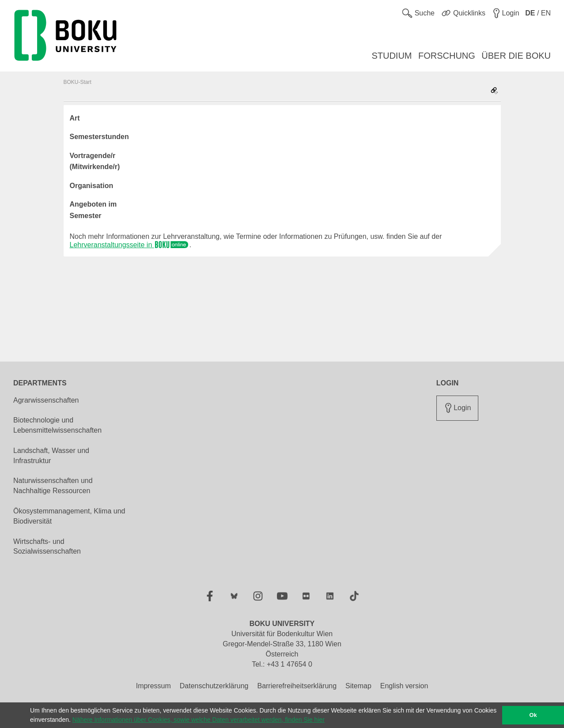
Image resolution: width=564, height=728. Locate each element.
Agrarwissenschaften (46, 400)
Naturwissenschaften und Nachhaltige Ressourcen (53, 486)
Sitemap (358, 686)
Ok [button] (533, 715)
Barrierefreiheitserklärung (297, 686)
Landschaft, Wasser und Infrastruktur (51, 456)
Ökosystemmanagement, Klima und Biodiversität (69, 516)
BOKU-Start (78, 82)
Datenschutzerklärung (214, 686)
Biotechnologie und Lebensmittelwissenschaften (57, 425)
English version (404, 686)
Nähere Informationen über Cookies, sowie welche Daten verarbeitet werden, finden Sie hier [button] (199, 720)
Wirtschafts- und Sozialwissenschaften (47, 547)
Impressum (153, 686)
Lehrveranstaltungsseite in (130, 245)
